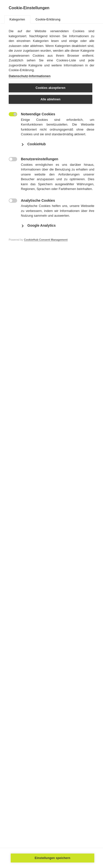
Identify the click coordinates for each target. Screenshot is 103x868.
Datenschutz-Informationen (30, 76)
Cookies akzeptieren (51, 88)
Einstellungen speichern (52, 858)
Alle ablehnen (51, 99)
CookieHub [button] (37, 144)
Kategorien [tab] (17, 19)
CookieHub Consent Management (46, 240)
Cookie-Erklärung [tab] (48, 19)
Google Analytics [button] (42, 225)
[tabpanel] (51, 143)
